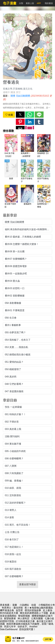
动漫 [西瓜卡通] (34, 605)
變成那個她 (24, 616)
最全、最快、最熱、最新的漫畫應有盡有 (26, 641)
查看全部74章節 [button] (28, 584)
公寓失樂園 (37, 618)
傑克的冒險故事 (33, 610)
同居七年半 (10, 627)
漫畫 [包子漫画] (15, 605)
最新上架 (30, 3)
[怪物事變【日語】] (44, 146)
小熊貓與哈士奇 (47, 605)
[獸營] (11, 171)
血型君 (19, 610)
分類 (21, 3)
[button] (20, 115)
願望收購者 (10, 618)
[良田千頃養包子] (27, 171)
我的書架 (49, 3)
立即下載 (48, 639)
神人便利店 (23, 618)
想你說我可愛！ (27, 629)
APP (39, 3)
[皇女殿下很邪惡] (11, 197)
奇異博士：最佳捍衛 (12, 608)
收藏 (9, 115)
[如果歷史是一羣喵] (44, 197)
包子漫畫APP (18, 638)
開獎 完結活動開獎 (20, 96)
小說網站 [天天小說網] (24, 605)
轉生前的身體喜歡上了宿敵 (34, 613)
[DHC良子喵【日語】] (11, 146)
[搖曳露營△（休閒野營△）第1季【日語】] (27, 146)
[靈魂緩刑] (27, 197)
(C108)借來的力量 (25, 621)
